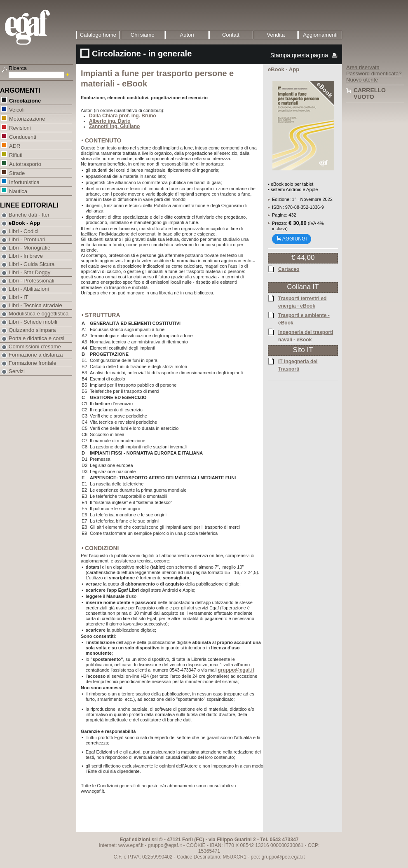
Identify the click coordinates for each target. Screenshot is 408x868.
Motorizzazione (27, 118)
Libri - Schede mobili (33, 322)
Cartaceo (289, 269)
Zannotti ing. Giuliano (114, 126)
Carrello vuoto (370, 93)
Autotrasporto (25, 164)
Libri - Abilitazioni (29, 289)
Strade (17, 173)
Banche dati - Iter (29, 215)
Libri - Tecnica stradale (35, 305)
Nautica (18, 191)
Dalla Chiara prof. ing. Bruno (123, 116)
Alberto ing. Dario (110, 121)
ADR (14, 146)
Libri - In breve (26, 256)
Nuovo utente (362, 80)
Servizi (17, 371)
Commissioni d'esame (35, 346)
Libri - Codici (23, 231)
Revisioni (20, 127)
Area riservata (363, 67)
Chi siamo (143, 35)
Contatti (231, 35)
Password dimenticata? (374, 73)
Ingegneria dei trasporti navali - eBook (306, 336)
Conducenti (22, 136)
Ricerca (18, 68)
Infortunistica (24, 182)
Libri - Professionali (32, 281)
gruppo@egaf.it (236, 670)
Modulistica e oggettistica (39, 314)
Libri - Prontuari (27, 239)
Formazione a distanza (36, 355)
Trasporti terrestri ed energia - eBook (302, 302)
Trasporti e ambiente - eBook (304, 319)
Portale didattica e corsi (36, 338)
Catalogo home (98, 35)
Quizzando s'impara (32, 330)
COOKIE (196, 845)
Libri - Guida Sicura (32, 264)
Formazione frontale (33, 363)
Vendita (276, 35)
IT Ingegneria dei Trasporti (298, 365)
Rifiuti (16, 155)
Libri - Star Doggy (29, 272)
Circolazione (25, 100)
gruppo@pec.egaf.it (283, 857)
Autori (187, 35)
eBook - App (24, 223)
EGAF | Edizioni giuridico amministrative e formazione (38, 28)
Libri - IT (19, 297)
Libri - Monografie (29, 248)
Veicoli (17, 109)
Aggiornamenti (320, 35)
